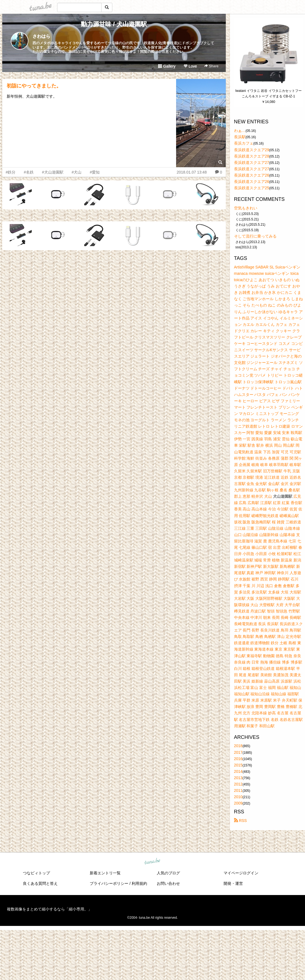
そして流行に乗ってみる (255, 236)
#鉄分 (11, 172)
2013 (238, 778)
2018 (238, 746)
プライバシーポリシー (109, 883)
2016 (238, 759)
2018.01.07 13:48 (192, 172)
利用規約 (139, 883)
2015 (238, 765)
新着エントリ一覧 (105, 873)
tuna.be (152, 862)
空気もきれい (246, 208)
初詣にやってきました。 (34, 86)
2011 (238, 790)
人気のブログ (168, 873)
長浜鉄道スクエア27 (252, 163)
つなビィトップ (36, 873)
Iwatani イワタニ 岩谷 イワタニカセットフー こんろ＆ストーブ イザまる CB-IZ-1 (269, 94)
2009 (238, 803)
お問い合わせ (168, 883)
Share (211, 66)
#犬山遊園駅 (53, 172)
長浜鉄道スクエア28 (252, 156)
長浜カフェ (244, 143)
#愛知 (95, 172)
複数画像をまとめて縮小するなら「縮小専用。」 (49, 909)
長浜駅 (240, 137)
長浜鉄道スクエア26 (252, 175)
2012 (238, 784)
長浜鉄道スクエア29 (252, 150)
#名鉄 (29, 172)
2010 (238, 797)
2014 (238, 771)
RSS (241, 821)
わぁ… (240, 131)
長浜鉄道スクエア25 (252, 188)
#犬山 (77, 172)
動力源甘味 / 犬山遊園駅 (114, 24)
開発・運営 (233, 883)
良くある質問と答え (40, 883)
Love (190, 66)
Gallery (167, 66)
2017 (238, 752)
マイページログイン (241, 873)
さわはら (41, 36)
